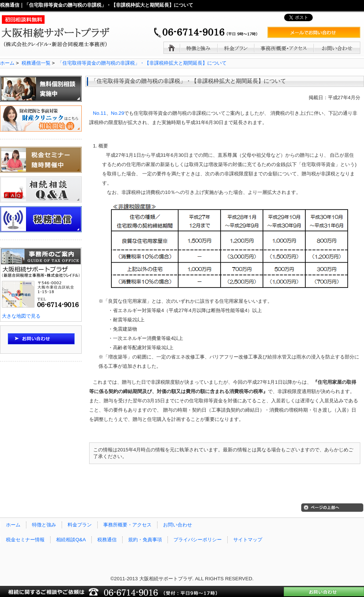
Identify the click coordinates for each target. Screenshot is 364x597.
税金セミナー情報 (25, 540)
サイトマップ (248, 540)
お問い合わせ (178, 525)
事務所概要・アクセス (127, 525)
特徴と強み (44, 525)
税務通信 (107, 540)
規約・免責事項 (145, 540)
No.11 (100, 113)
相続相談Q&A (71, 540)
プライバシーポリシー (198, 540)
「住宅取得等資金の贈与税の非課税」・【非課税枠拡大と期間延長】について (142, 63)
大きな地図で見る (21, 316)
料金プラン (80, 525)
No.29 (118, 113)
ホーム (7, 63)
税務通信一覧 (36, 63)
